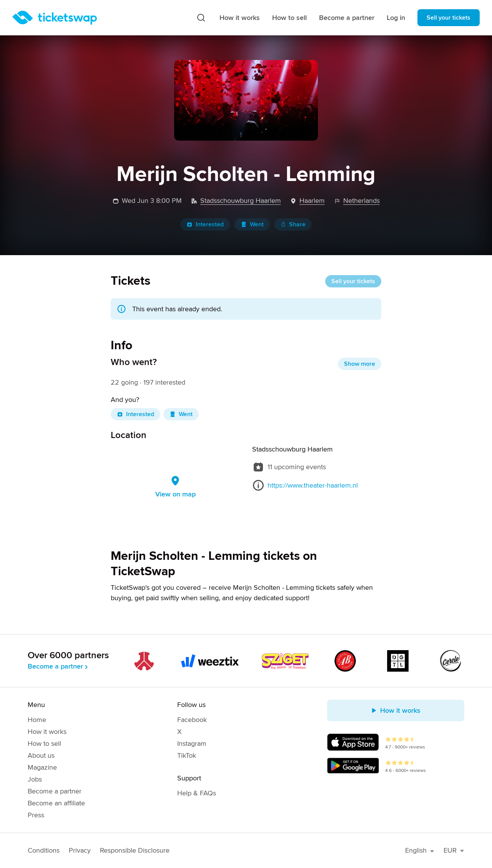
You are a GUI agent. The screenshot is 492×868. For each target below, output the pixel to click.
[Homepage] (55, 18)
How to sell (289, 18)
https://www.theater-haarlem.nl (313, 485)
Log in (396, 18)
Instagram (192, 744)
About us (41, 755)
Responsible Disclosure (135, 850)
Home (37, 720)
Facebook (192, 720)
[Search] (201, 18)
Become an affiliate (56, 803)
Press (36, 815)
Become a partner (347, 18)
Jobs (35, 779)
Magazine (42, 767)
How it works (240, 18)
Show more (360, 364)
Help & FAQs (197, 793)
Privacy (80, 850)
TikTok (187, 755)
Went (252, 224)
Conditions (44, 850)
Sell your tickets (449, 18)
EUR (454, 850)
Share (293, 224)
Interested (205, 224)
